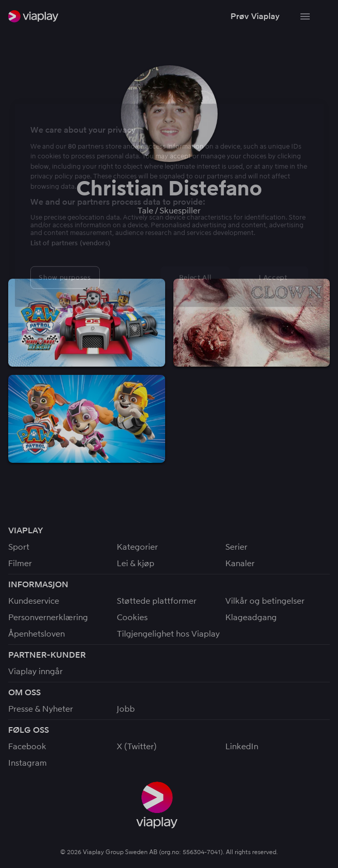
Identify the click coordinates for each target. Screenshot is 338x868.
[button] (255, 16)
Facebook (27, 746)
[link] (33, 16)
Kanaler (240, 563)
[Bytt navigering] (305, 16)
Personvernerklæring (48, 617)
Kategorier (137, 547)
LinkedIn (242, 746)
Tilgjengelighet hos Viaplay (168, 634)
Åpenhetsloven (37, 634)
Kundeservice (34, 601)
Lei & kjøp (136, 563)
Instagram (28, 763)
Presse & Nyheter (41, 709)
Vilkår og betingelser (265, 601)
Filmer (20, 563)
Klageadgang (251, 617)
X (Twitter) (137, 746)
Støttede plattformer (157, 601)
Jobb (126, 709)
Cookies (132, 617)
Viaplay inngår (35, 671)
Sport (19, 547)
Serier (236, 547)
